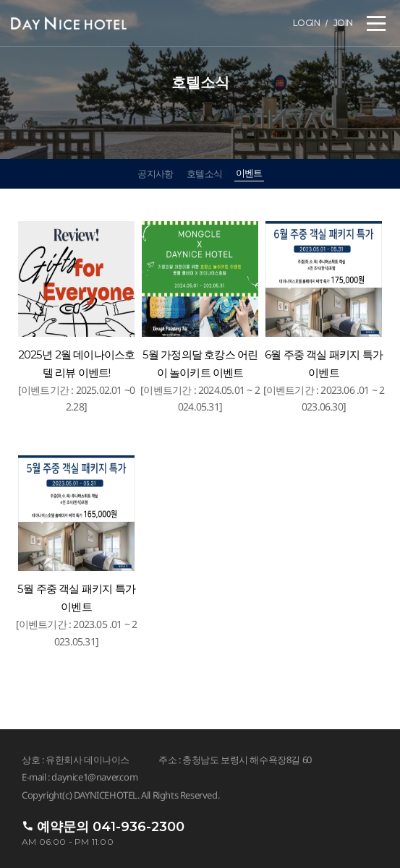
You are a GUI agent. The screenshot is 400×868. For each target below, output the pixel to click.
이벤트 (249, 173)
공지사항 (155, 173)
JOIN (343, 23)
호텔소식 (204, 173)
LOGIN (307, 23)
